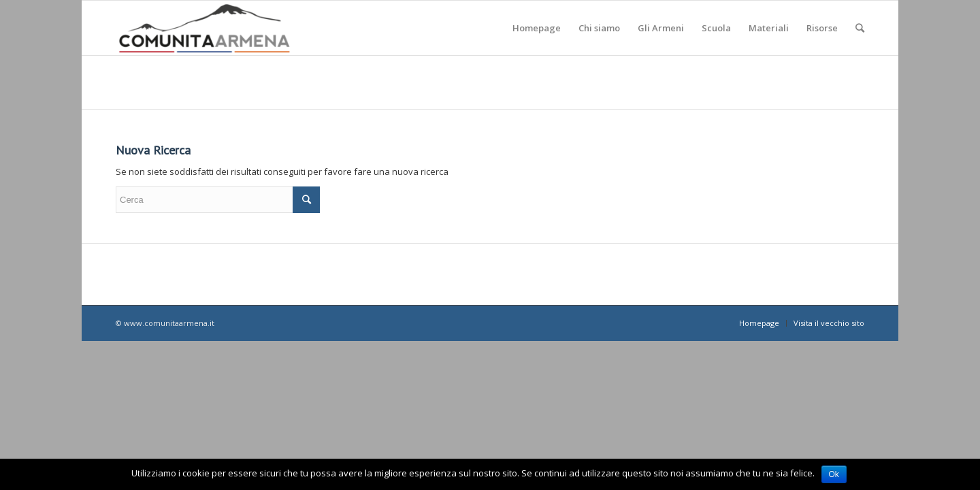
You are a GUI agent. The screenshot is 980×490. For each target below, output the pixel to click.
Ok (834, 474)
